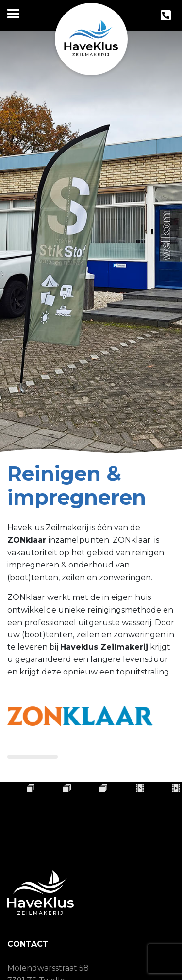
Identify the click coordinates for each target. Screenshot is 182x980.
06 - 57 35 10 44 (52, 969)
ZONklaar (28, 540)
